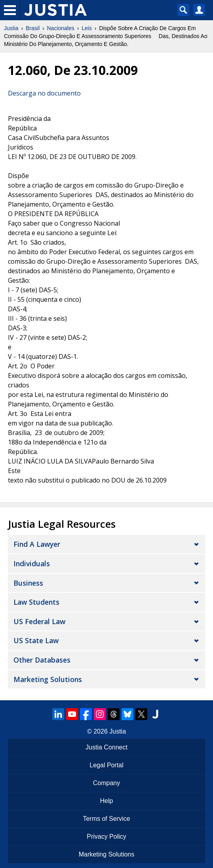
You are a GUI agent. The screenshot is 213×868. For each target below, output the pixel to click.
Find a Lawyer (37, 544)
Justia (11, 28)
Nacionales (61, 28)
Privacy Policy (106, 836)
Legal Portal (106, 765)
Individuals (32, 563)
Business (28, 583)
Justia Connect (106, 747)
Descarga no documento (44, 93)
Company (106, 783)
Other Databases (42, 660)
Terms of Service (106, 819)
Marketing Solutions (48, 679)
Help (107, 801)
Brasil (33, 28)
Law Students (36, 602)
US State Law (36, 640)
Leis (87, 28)
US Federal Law (39, 621)
